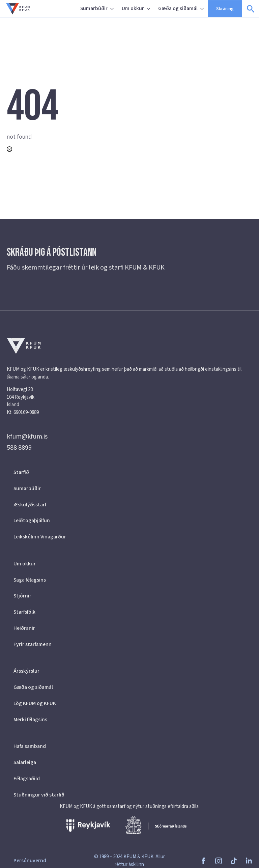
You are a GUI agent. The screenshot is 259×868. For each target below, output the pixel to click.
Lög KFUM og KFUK (35, 703)
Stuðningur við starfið (39, 795)
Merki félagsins (30, 720)
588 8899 (19, 448)
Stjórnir (22, 596)
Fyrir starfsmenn (33, 644)
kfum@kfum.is (27, 437)
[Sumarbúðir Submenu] (113, 9)
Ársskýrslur (26, 671)
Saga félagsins (30, 580)
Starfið (21, 472)
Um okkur (133, 8)
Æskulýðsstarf (30, 505)
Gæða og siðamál (178, 8)
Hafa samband (30, 746)
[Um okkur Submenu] (149, 9)
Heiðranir (24, 628)
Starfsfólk (24, 612)
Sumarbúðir (94, 8)
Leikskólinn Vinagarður (40, 537)
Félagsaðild (27, 779)
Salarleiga (25, 762)
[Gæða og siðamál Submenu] (203, 9)
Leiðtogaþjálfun (32, 521)
